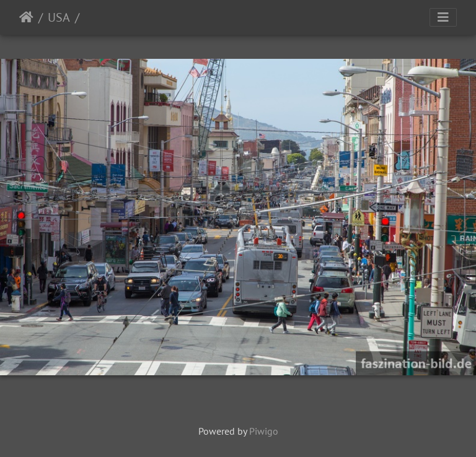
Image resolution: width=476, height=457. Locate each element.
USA (59, 17)
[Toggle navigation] (443, 17)
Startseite (26, 17)
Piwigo (264, 431)
